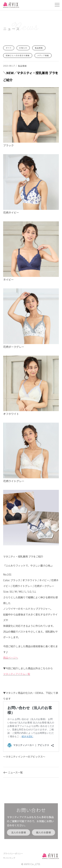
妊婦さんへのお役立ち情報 (18, 55)
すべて (9, 48)
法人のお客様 (19, 832)
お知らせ (23, 48)
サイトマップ (9, 858)
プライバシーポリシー (13, 854)
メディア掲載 (43, 55)
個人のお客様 (43, 832)
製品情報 (39, 48)
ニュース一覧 (15, 772)
